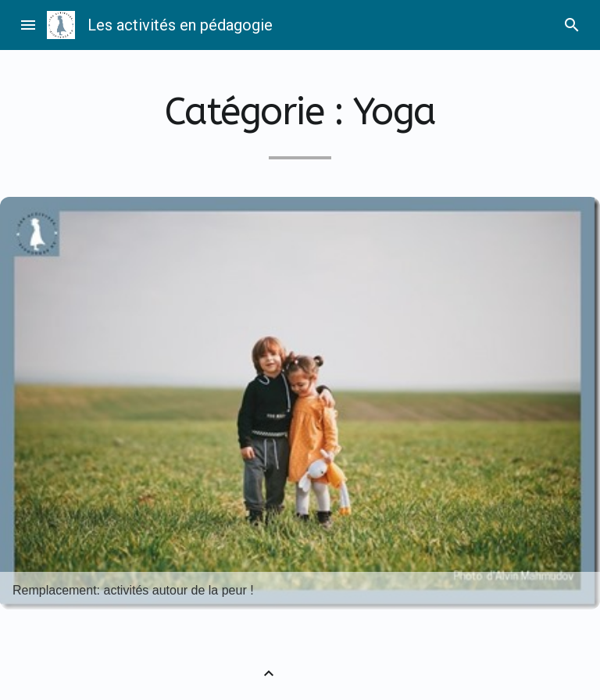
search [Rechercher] (572, 25)
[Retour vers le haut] (269, 673)
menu (28, 25)
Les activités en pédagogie (180, 25)
